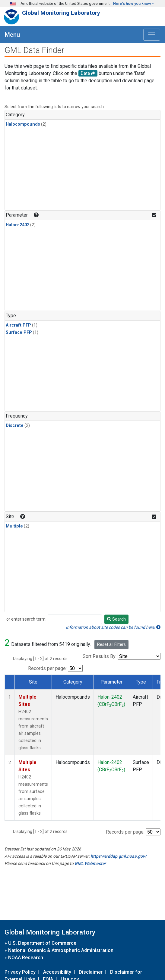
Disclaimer (91, 972)
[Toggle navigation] (152, 35)
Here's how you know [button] (132, 3)
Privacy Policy (20, 972)
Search (116, 619)
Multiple (14, 526)
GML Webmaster (90, 863)
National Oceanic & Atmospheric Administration (61, 950)
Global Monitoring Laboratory (61, 13)
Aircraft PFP (18, 325)
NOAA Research (26, 958)
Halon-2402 (17, 225)
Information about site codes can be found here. (113, 627)
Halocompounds (23, 124)
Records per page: (47, 668)
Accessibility (57, 972)
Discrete (15, 426)
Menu (12, 35)
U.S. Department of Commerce (42, 943)
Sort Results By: (100, 656)
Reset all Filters (111, 644)
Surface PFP (19, 332)
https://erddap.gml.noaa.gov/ (118, 856)
